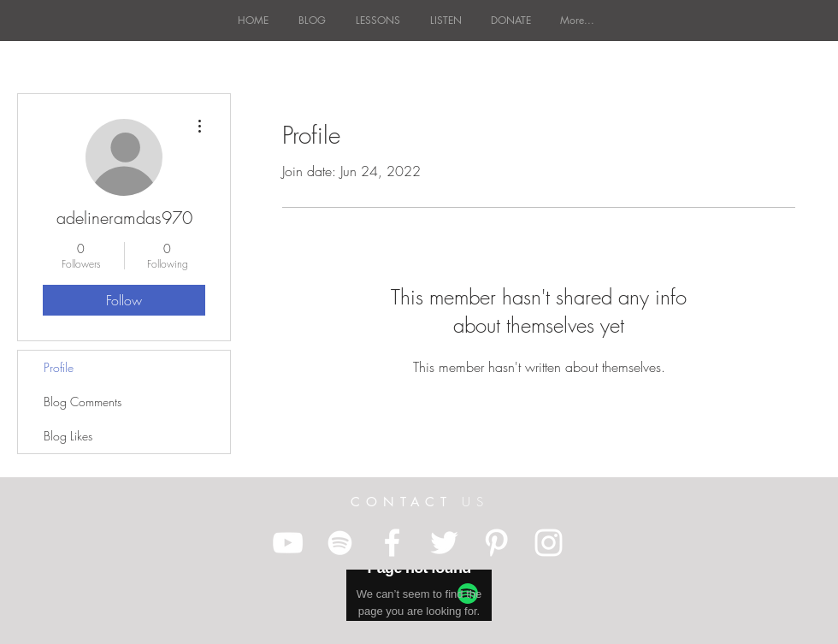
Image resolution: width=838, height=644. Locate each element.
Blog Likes (68, 436)
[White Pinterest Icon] (496, 543)
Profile (59, 367)
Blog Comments (83, 402)
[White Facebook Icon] (392, 543)
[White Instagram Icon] (549, 543)
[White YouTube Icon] (288, 543)
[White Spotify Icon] (340, 543)
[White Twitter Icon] (444, 543)
